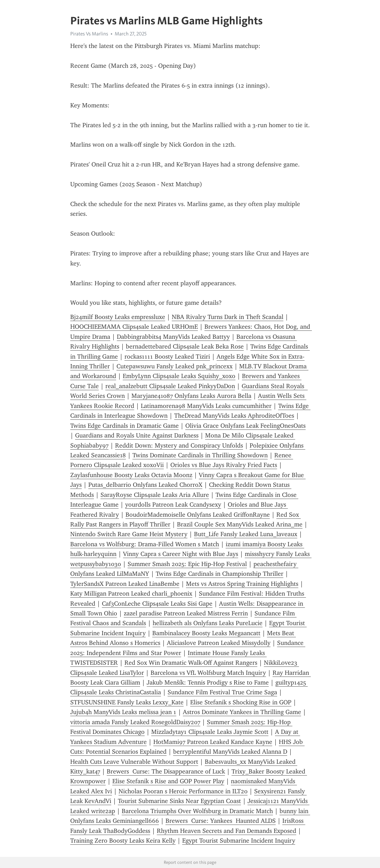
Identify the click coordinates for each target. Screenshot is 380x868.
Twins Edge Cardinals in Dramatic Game (124, 426)
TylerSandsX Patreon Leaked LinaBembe (125, 584)
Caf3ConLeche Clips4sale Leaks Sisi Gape (157, 604)
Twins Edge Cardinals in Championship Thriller (220, 574)
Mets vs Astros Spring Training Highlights (242, 584)
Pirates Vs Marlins (89, 34)
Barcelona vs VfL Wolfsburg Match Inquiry (208, 673)
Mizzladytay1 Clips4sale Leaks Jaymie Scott (210, 732)
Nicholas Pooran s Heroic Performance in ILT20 (183, 791)
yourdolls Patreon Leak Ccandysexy (173, 505)
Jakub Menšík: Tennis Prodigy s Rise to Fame (208, 682)
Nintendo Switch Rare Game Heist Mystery (129, 534)
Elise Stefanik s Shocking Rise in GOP (241, 702)
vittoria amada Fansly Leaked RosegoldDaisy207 (135, 722)
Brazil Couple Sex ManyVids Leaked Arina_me (240, 524)
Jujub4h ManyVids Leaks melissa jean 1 (123, 712)
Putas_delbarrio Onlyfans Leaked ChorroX (145, 485)
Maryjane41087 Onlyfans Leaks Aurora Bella (191, 396)
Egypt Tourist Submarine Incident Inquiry (239, 841)
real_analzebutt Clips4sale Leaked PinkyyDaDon (170, 386)
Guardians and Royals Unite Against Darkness (137, 435)
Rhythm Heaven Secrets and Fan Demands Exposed (227, 831)
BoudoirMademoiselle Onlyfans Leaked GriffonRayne (198, 515)
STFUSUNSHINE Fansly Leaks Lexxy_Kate (127, 702)
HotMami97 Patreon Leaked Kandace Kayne (213, 742)
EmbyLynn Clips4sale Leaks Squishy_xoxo (179, 376)
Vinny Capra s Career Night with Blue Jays (181, 554)
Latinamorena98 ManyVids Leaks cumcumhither (206, 406)
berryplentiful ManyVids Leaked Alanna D (230, 752)
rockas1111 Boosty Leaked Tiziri (167, 357)
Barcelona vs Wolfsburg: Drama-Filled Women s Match (145, 544)
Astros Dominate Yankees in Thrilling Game (242, 712)
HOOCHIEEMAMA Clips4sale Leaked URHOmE (134, 327)
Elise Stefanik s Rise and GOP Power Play (168, 781)
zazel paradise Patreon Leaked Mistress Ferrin (186, 613)
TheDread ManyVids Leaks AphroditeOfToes (234, 416)
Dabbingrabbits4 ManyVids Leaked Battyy (173, 337)
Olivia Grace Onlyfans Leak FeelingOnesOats (245, 426)
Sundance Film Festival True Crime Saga (222, 692)
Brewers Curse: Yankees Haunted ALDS (221, 821)
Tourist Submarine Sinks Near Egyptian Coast (179, 801)
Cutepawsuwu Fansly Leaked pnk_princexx (175, 366)
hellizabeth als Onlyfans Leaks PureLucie (208, 623)
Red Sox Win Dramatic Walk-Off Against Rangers (191, 663)
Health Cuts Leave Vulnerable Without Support (134, 762)
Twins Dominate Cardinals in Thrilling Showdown (200, 455)
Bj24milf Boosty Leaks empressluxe (118, 317)
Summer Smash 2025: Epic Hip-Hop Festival (187, 564)
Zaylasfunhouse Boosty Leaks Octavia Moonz (131, 475)
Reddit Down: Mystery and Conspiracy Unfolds (179, 445)
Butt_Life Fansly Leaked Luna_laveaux (246, 534)
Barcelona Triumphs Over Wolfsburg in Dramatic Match (197, 811)
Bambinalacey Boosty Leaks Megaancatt (206, 633)
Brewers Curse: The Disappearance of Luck (166, 771)
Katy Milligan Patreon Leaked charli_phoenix (131, 593)
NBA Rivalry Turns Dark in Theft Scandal (228, 317)
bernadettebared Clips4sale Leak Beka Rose (185, 346)
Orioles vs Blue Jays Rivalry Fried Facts (224, 465)
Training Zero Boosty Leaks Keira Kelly (123, 841)
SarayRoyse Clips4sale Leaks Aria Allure (155, 495)
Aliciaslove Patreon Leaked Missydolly (219, 643)
